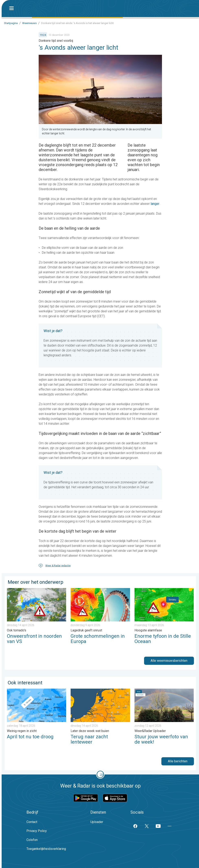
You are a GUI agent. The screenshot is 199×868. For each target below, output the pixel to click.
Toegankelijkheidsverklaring (46, 849)
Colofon (32, 840)
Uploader (97, 822)
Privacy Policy (37, 831)
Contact (32, 822)
